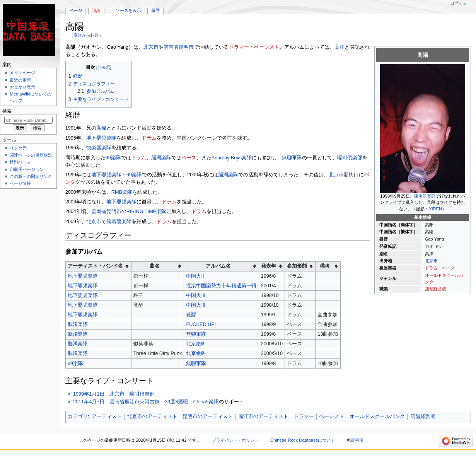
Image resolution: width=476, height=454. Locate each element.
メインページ (22, 73)
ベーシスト (267, 47)
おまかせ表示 (22, 87)
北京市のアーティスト (152, 416)
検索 (7, 111)
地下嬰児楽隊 (101, 138)
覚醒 (191, 315)
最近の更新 (20, 80)
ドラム (431, 268)
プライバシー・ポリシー (235, 440)
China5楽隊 (206, 402)
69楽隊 (113, 158)
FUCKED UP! (201, 324)
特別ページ (20, 162)
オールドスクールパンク (377, 416)
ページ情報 (20, 183)
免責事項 (355, 440)
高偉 (101, 128)
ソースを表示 (128, 10)
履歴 (155, 10)
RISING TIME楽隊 (146, 212)
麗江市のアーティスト (263, 416)
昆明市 (186, 47)
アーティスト (107, 416)
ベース (448, 268)
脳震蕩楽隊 (119, 222)
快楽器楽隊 (99, 148)
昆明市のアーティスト (208, 416)
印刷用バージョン (27, 169)
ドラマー (239, 47)
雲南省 (171, 47)
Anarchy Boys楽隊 (232, 158)
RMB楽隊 (122, 192)
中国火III (196, 295)
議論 (96, 10)
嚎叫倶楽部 (425, 196)
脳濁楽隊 (161, 158)
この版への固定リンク (31, 176)
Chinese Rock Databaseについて (303, 440)
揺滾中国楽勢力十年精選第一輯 (221, 286)
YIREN (435, 209)
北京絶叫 (196, 344)
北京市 (431, 261)
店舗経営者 (436, 289)
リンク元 (18, 148)
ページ (76, 10)
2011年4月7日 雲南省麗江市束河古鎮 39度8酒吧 (131, 402)
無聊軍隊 (292, 158)
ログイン (459, 3)
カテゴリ (78, 416)
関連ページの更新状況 (31, 155)
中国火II (195, 276)
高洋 (78, 35)
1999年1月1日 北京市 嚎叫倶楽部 (114, 394)
